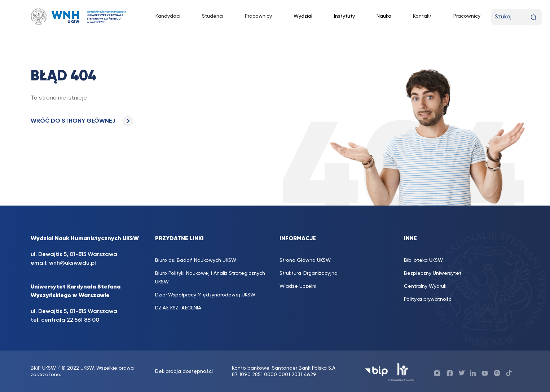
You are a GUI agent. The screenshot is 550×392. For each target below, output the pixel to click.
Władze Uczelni (298, 286)
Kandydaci (168, 16)
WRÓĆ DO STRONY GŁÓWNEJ (82, 121)
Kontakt (422, 16)
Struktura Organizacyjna (309, 273)
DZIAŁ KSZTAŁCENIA (178, 308)
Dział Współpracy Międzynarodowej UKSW (205, 295)
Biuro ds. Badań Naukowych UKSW (196, 260)
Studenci (213, 16)
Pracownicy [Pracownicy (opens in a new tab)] (258, 16)
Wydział (303, 16)
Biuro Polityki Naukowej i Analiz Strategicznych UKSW (210, 278)
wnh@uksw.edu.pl (72, 263)
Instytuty (344, 16)
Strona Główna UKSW (305, 260)
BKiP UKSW (43, 368)
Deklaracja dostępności (184, 371)
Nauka (384, 16)
